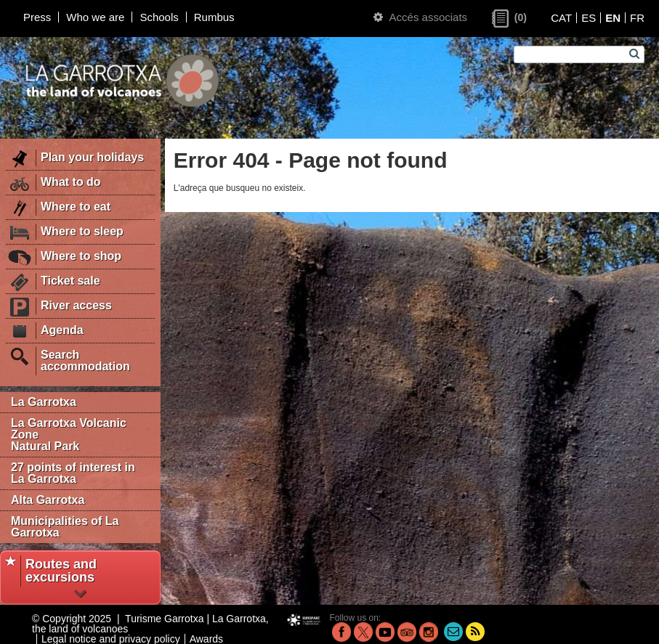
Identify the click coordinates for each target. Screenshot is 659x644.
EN (613, 18)
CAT (561, 18)
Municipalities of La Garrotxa (65, 527)
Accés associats (420, 17)
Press (37, 17)
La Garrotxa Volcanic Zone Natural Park (69, 435)
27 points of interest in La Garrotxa (73, 473)
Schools (159, 17)
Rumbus (214, 17)
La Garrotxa (44, 402)
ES (589, 18)
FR (637, 18)
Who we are (95, 17)
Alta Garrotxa (48, 500)
